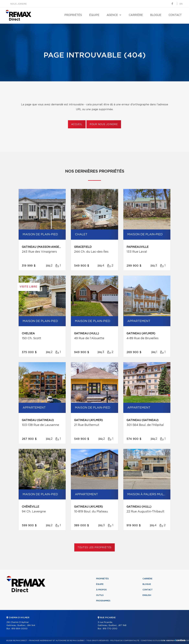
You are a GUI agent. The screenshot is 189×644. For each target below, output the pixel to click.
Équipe (94, 15)
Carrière (136, 15)
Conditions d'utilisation (153, 641)
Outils (100, 595)
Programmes (103, 601)
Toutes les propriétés (95, 548)
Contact (175, 15)
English (147, 595)
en (181, 4)
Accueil (77, 124)
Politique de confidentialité (125, 641)
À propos (101, 590)
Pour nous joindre (104, 124)
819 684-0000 (19, 629)
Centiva (180, 640)
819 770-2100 (110, 629)
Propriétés (73, 15)
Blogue (156, 15)
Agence (112, 15)
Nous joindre (19, 4)
